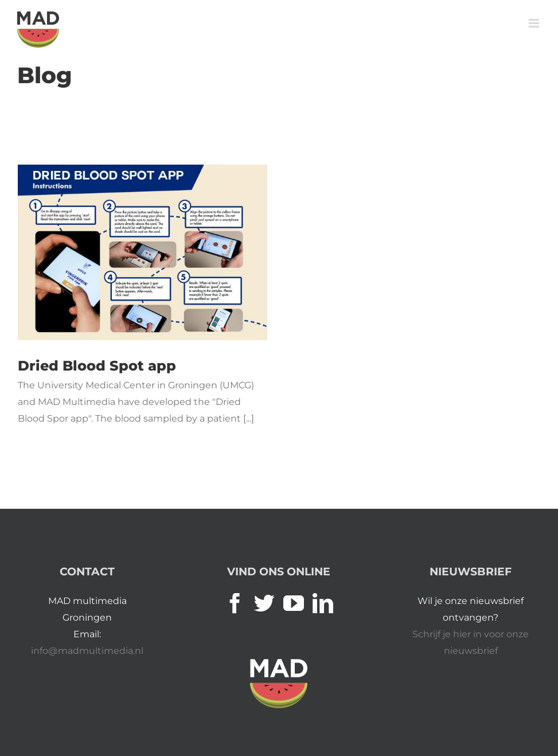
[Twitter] (264, 603)
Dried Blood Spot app (97, 366)
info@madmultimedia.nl (87, 651)
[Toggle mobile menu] (535, 23)
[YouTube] (294, 603)
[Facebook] (235, 603)
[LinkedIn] (323, 603)
